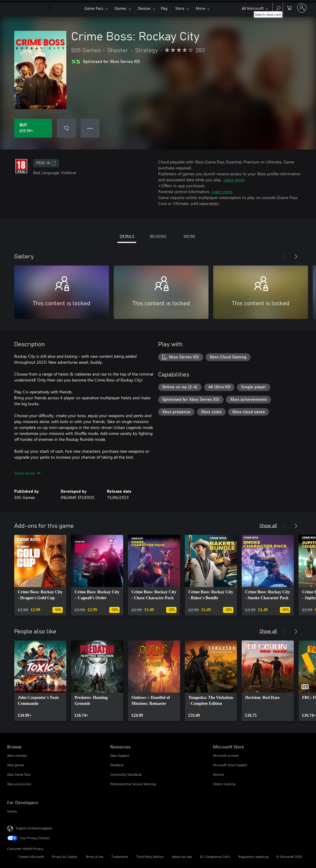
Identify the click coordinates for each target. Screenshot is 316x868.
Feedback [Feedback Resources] (117, 765)
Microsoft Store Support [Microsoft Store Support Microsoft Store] (230, 765)
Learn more (234, 180)
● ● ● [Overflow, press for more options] (90, 128)
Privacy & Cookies (65, 857)
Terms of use (94, 857)
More (200, 8)
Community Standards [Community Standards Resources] (126, 774)
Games (121, 8)
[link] (40, 575)
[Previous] (284, 257)
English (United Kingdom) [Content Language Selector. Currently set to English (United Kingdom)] (34, 828)
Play (164, 8)
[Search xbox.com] (278, 8)
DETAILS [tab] (127, 236)
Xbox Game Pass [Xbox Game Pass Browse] (19, 774)
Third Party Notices (150, 857)
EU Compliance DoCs (215, 857)
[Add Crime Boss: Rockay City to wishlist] (66, 128)
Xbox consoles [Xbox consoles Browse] (17, 755)
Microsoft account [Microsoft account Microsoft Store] (226, 755)
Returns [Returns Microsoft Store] (219, 774)
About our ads (182, 857)
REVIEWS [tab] (158, 236)
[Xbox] (66, 8)
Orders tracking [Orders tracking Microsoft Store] (224, 784)
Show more (27, 473)
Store (180, 8)
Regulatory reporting (253, 857)
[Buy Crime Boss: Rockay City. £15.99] (33, 128)
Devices (144, 8)
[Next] (296, 257)
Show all (268, 525)
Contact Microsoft (31, 857)
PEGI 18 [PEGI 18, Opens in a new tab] (46, 163)
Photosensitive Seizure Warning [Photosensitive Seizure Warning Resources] (133, 784)
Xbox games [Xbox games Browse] (16, 765)
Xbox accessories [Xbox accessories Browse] (19, 784)
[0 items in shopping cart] (289, 8)
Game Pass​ (94, 8)
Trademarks (120, 857)
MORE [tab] (189, 236)
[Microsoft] (27, 8)
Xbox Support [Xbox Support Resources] (120, 755)
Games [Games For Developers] (12, 811)
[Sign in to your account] (302, 8)
